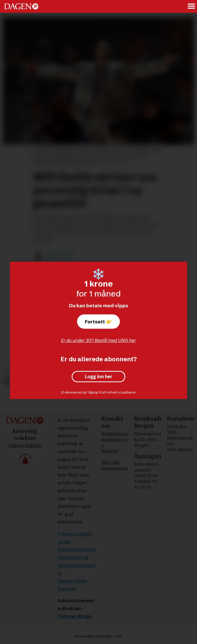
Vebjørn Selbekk (25, 445)
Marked (109, 451)
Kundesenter (115, 468)
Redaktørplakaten (76, 549)
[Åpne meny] (192, 7)
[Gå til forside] (21, 6)
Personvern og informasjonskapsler (76, 565)
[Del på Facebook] (7, 382)
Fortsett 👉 (98, 322)
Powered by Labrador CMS (98, 636)
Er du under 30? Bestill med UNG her (98, 340)
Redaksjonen (115, 434)
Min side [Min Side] (110, 462)
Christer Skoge (75, 616)
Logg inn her (99, 377)
